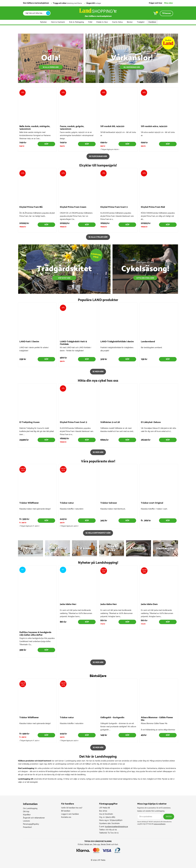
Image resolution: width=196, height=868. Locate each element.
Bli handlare (66, 811)
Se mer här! (98, 372)
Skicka (169, 817)
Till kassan (166, 13)
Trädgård (141, 22)
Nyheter (43, 22)
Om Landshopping (30, 808)
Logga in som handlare (70, 814)
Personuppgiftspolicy (31, 824)
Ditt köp (26, 812)
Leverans (26, 821)
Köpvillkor (27, 815)
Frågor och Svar (156, 3)
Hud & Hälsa (117, 22)
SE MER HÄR (98, 452)
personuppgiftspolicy (160, 824)
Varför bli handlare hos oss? (72, 808)
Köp (46, 144)
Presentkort (27, 827)
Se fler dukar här (98, 156)
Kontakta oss (66, 817)
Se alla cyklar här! (98, 237)
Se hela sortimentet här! (98, 533)
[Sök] (35, 13)
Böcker (130, 22)
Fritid (90, 22)
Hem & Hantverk (58, 22)
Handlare (152, 22)
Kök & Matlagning (76, 22)
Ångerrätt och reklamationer (34, 818)
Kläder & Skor (102, 22)
